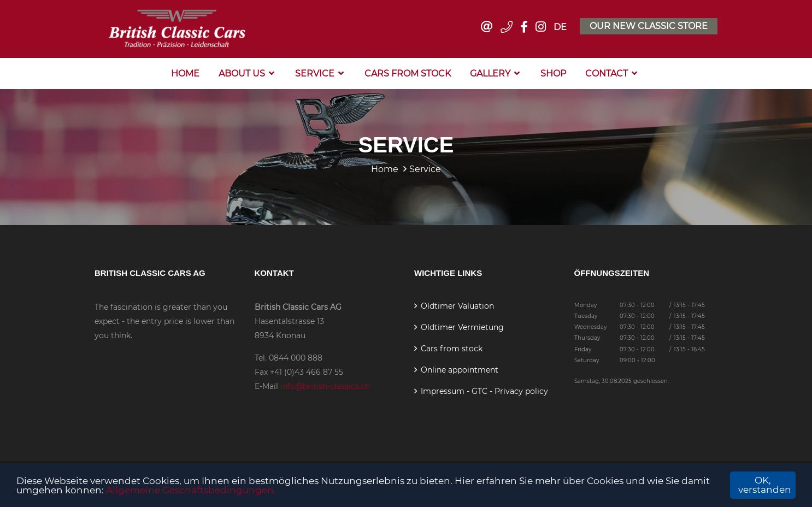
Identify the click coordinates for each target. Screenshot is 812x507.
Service (315, 73)
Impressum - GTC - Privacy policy (484, 391)
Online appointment (460, 370)
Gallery (490, 73)
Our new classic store (649, 26)
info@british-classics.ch (325, 386)
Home (185, 73)
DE (560, 27)
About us (242, 73)
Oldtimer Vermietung (462, 327)
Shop (553, 73)
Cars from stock (408, 73)
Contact (607, 73)
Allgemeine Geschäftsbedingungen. (191, 490)
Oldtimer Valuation (457, 306)
